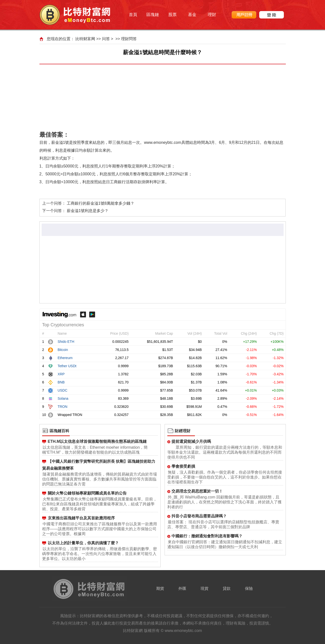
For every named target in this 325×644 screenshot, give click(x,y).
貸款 (227, 588)
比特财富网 (85, 39)
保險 (249, 588)
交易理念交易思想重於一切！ (197, 491)
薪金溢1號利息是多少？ (88, 211)
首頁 (133, 15)
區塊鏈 (153, 15)
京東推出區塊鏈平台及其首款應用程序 (81, 518)
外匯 (182, 588)
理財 (212, 15)
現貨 (205, 588)
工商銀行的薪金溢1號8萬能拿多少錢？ (101, 203)
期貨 (160, 588)
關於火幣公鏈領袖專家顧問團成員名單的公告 (87, 493)
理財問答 (129, 39)
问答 (106, 39)
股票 (172, 15)
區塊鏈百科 (59, 431)
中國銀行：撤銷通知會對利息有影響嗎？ (207, 536)
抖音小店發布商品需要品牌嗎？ (199, 516)
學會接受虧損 (183, 466)
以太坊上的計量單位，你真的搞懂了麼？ (83, 543)
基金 (192, 15)
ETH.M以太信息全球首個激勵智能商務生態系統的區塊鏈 (97, 441)
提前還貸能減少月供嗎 (191, 441)
